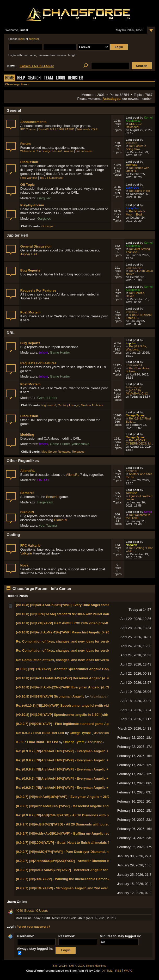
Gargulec (44, 198)
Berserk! (27, 493)
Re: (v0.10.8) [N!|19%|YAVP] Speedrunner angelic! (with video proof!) (70, 705)
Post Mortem (30, 312)
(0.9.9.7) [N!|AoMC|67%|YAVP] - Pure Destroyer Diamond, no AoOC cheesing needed (82, 852)
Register (75, 78)
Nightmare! (49, 405)
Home (10, 78)
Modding (27, 434)
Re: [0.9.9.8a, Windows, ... (136, 348)
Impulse (131, 343)
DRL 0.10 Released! (133, 125)
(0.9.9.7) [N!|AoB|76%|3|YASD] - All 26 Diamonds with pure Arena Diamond (75, 824)
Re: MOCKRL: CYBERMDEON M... (139, 442)
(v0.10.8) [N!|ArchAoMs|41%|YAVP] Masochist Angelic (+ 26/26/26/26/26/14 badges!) (82, 632)
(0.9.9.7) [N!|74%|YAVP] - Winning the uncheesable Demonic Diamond (71, 879)
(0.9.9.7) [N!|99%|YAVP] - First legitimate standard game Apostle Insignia (73, 724)
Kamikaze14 (134, 365)
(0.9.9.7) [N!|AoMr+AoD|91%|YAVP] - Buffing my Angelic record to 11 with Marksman (82, 833)
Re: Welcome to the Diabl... (138, 516)
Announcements (33, 122)
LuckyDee (132, 188)
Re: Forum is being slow (136, 147)
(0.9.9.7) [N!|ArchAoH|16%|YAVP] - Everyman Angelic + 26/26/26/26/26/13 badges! (80, 797)
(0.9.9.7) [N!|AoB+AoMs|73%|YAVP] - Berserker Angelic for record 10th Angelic (78, 870)
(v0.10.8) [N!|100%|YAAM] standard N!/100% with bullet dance (64, 614)
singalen (131, 545)
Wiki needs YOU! (87, 129)
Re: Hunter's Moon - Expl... (136, 213)
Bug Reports (30, 270)
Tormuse (131, 165)
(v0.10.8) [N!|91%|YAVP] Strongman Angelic (50, 696)
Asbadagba (111, 99)
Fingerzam (45, 502)
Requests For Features (38, 290)
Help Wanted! (29, 178)
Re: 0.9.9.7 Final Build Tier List (40, 733)
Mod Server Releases (56, 452)
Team (48, 78)
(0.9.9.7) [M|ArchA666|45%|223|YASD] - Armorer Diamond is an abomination (76, 861)
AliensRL (27, 471)
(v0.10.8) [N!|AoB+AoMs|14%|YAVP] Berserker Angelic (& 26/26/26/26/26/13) (75, 678)
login (21, 39)
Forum (26, 144)
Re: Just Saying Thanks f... (138, 250)
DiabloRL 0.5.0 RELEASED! (37, 66)
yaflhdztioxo (81, 444)
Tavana (51, 525)
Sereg (148, 512)
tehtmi (44, 352)
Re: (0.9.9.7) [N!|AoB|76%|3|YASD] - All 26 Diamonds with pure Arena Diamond (78, 815)
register (34, 39)
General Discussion (36, 246)
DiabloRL (28, 512)
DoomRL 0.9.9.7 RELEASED (56, 129)
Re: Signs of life (140, 191)
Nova (24, 565)
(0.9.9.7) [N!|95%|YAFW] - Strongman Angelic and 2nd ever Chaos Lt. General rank (81, 888)
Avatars (69, 151)
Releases (78, 452)
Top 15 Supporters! (51, 178)
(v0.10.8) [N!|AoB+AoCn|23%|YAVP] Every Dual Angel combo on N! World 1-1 (77, 605)
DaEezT (43, 480)
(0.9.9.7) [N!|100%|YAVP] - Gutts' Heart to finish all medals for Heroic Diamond (77, 843)
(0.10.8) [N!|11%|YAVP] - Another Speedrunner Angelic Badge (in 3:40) (71, 669)
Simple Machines (96, 966)
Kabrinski (132, 471)
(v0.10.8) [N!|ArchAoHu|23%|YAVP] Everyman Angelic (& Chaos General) (73, 687)
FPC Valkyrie (30, 546)
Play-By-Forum (32, 205)
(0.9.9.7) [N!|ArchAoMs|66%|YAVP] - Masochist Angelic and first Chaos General (78, 806)
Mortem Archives (92, 405)
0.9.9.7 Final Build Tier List (37, 742)
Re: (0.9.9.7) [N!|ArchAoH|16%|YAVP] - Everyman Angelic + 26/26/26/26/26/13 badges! (83, 751)
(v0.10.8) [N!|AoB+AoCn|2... (138, 392)
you (42, 525)
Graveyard (48, 226)
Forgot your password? (33, 927)
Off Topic (27, 185)
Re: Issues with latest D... (137, 169)
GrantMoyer (134, 268)
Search (34, 78)
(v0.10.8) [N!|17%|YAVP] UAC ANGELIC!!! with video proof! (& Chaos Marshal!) (78, 623)
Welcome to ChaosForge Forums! (41, 151)
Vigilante (131, 143)
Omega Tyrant (135, 415)
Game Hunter (60, 352)
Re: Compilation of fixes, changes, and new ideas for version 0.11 (68, 641)
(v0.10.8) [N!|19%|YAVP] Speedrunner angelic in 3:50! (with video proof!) (73, 715)
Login (60, 78)
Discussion (29, 162)
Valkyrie (26, 553)
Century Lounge (69, 405)
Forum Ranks (84, 151)
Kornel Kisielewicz (139, 119)
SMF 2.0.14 (60, 966)
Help (21, 78)
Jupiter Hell (29, 254)
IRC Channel (28, 129)
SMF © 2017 (77, 966)
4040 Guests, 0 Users (32, 911)
